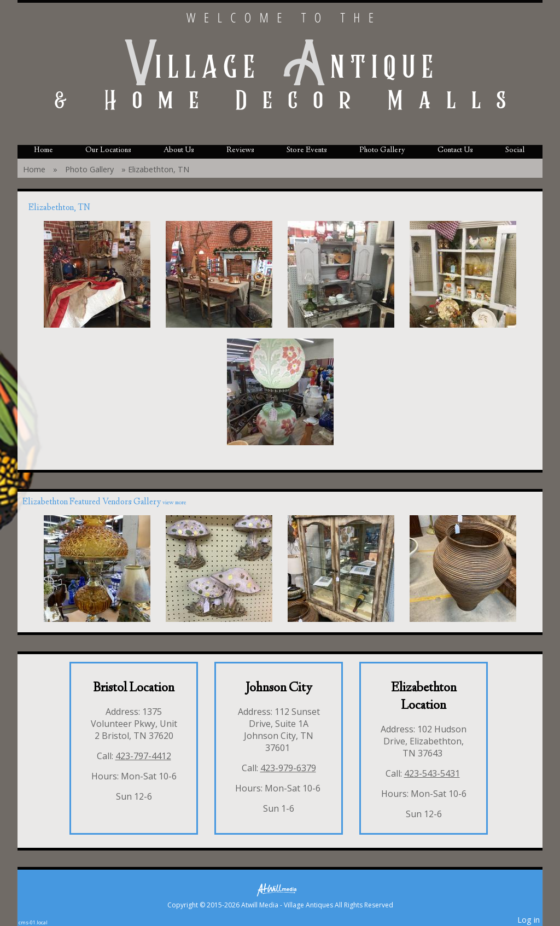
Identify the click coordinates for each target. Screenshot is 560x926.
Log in (529, 920)
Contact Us (455, 150)
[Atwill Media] (280, 889)
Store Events (307, 150)
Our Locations (108, 150)
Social (515, 150)
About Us (179, 150)
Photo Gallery (382, 150)
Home (43, 150)
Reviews (240, 150)
